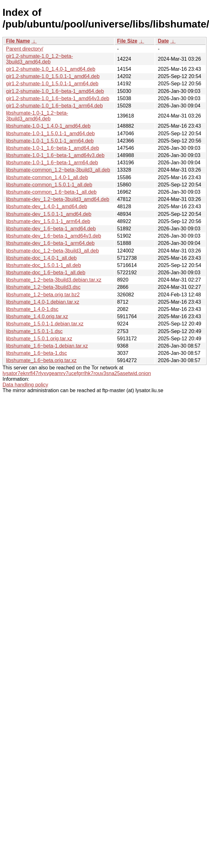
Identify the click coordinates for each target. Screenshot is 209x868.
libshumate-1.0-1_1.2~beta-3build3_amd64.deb (37, 116)
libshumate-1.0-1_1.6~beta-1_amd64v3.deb (55, 155)
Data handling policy (25, 385)
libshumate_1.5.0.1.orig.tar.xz (39, 339)
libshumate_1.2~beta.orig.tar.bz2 (43, 295)
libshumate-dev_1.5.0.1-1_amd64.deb (49, 214)
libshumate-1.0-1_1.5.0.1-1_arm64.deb (50, 141)
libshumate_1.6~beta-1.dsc (37, 353)
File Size (127, 41)
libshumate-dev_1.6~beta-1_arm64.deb (50, 243)
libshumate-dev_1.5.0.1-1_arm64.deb (48, 221)
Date (163, 41)
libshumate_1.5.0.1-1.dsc (34, 331)
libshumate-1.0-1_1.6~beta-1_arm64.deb (52, 163)
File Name (18, 41)
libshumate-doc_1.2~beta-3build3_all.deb (52, 251)
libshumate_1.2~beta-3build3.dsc (43, 287)
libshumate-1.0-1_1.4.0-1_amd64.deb (48, 126)
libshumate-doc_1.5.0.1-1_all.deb (44, 265)
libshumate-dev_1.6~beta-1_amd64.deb (51, 229)
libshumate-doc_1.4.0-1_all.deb (41, 258)
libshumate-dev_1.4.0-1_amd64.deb (47, 206)
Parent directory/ (25, 49)
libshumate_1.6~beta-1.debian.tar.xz (47, 346)
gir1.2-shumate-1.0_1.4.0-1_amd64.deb (51, 69)
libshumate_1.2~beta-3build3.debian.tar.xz (54, 280)
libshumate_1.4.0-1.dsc (32, 309)
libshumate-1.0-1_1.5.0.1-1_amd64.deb (50, 134)
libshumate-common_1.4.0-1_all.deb (47, 177)
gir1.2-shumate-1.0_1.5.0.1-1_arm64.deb (52, 84)
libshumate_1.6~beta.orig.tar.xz (41, 360)
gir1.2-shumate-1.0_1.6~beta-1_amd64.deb (55, 91)
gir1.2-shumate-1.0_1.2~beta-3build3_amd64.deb (39, 59)
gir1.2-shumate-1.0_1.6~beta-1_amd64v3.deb (58, 98)
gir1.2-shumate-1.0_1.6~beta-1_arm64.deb (54, 106)
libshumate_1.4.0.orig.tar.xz (37, 316)
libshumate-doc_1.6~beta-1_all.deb (46, 273)
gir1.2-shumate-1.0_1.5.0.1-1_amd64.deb (53, 76)
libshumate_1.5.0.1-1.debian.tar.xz (45, 324)
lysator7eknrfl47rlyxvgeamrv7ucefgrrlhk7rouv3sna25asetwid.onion (77, 373)
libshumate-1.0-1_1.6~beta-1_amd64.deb (53, 148)
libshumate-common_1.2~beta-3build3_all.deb (58, 170)
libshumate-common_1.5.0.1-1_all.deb (49, 185)
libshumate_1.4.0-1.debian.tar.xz (43, 302)
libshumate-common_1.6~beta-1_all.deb (51, 192)
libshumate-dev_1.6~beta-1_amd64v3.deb (54, 236)
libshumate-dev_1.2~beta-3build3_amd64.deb (58, 199)
